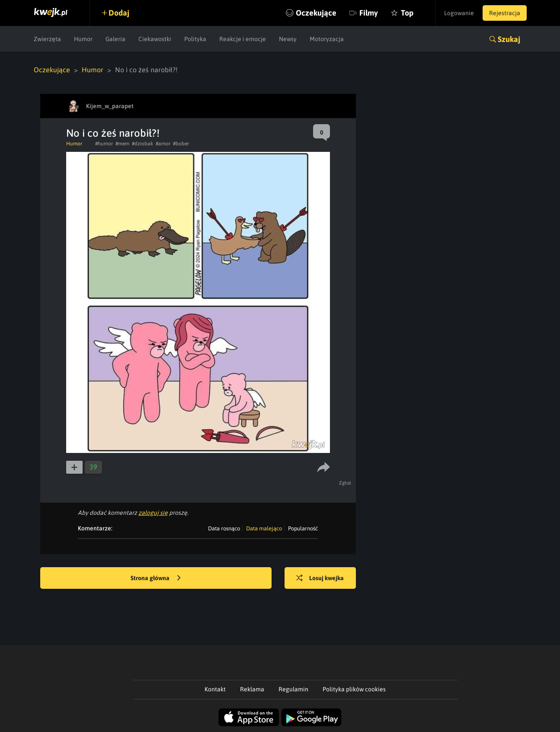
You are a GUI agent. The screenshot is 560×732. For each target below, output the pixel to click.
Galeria (115, 39)
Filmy (369, 13)
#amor (163, 144)
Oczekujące (316, 13)
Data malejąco (264, 528)
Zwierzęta (47, 39)
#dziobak (142, 144)
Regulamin (293, 689)
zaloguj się (153, 513)
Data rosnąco (224, 528)
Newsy (288, 39)
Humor (83, 39)
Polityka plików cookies (354, 689)
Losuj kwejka (320, 578)
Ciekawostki (155, 39)
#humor (104, 144)
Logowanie (459, 13)
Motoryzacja (327, 39)
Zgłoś (345, 483)
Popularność (303, 528)
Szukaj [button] (509, 39)
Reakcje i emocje (243, 39)
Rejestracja (505, 13)
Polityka (195, 39)
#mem (122, 144)
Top (407, 13)
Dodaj (119, 13)
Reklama (252, 689)
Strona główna (156, 578)
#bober (181, 144)
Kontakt (215, 689)
